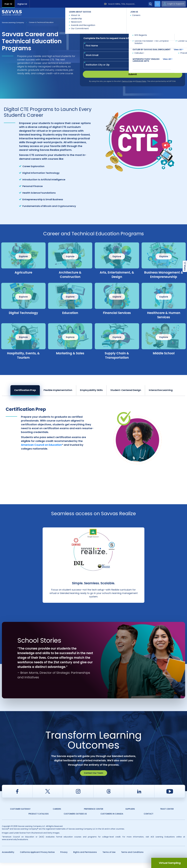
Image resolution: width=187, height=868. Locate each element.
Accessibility (8, 857)
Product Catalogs (39, 819)
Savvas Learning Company (13, 22)
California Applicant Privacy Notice (37, 857)
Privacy (64, 857)
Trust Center (167, 814)
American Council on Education (41, 445)
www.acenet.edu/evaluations (15, 845)
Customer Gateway (20, 814)
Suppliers (130, 814)
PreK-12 (8, 4)
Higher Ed (22, 4)
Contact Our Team (94, 778)
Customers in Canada (112, 819)
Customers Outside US (75, 819)
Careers (57, 814)
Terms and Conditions (132, 857)
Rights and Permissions (85, 857)
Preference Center (94, 814)
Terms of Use (109, 857)
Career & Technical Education (41, 22)
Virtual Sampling (170, 863)
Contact (174, 13)
